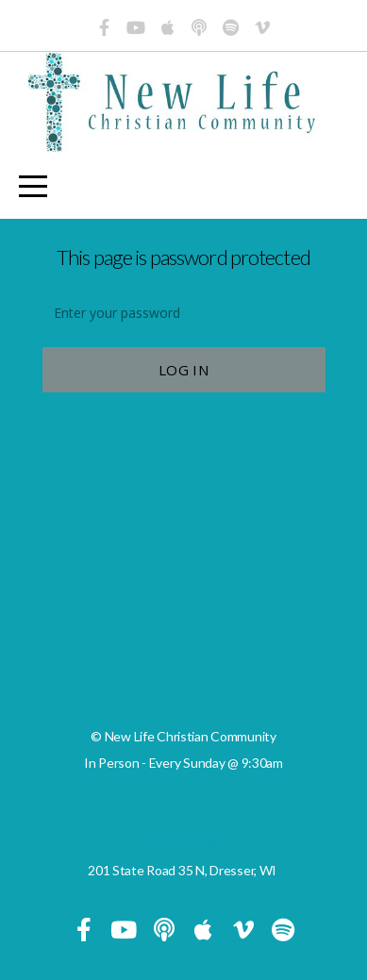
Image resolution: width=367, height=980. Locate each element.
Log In (183, 370)
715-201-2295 (183, 844)
